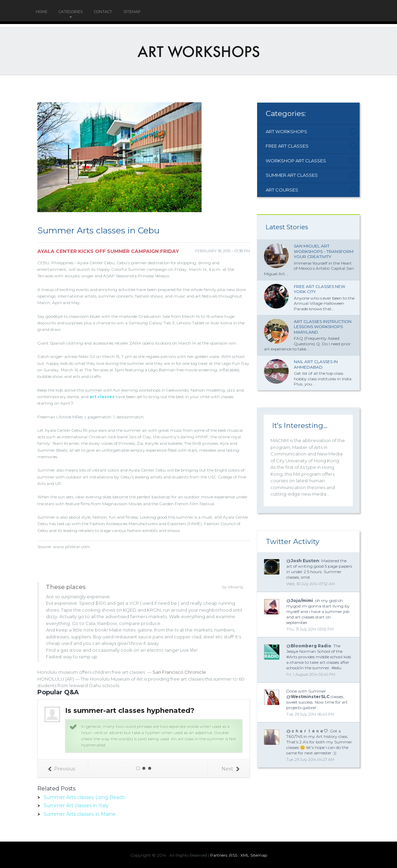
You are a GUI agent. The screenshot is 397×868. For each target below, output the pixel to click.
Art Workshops (286, 131)
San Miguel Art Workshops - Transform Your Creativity (324, 251)
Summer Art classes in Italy (76, 806)
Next (230, 769)
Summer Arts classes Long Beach (84, 797)
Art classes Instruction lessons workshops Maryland (323, 327)
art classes (102, 397)
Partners (219, 855)
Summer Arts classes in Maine (80, 814)
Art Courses (282, 190)
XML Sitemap (254, 855)
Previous (62, 769)
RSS (233, 855)
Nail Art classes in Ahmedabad (316, 364)
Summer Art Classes (292, 175)
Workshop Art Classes (296, 161)
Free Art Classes (287, 146)
